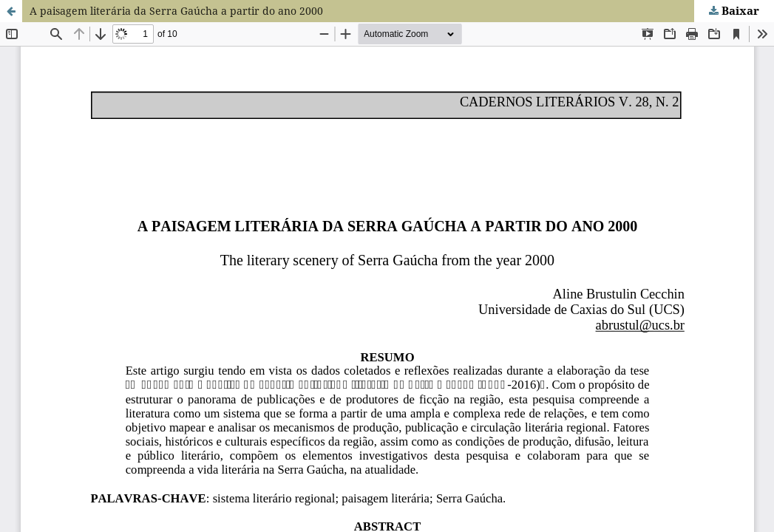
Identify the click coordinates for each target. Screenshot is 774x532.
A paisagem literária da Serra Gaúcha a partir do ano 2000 (176, 11)
